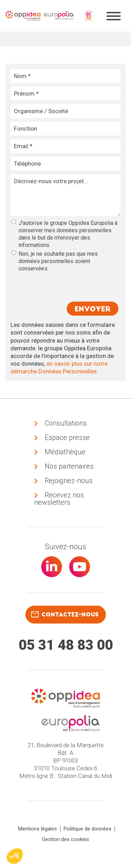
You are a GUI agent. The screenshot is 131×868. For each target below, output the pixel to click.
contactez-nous (65, 614)
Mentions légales (38, 829)
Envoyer (93, 309)
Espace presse (67, 438)
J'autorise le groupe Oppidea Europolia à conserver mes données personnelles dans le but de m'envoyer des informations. (64, 234)
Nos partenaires (69, 466)
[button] (15, 856)
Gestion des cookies (65, 839)
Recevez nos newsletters (59, 499)
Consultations (66, 423)
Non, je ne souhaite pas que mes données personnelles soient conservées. (55, 261)
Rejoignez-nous (69, 481)
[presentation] (65, 286)
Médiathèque (65, 452)
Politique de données (88, 829)
